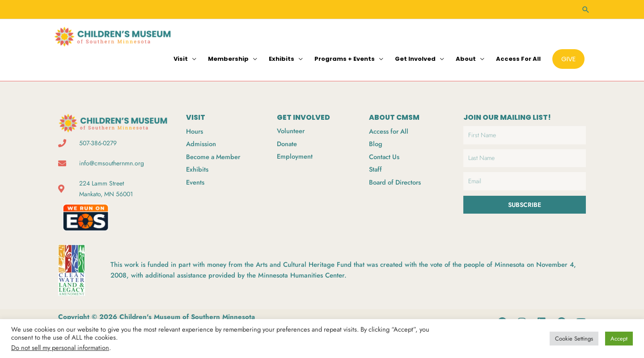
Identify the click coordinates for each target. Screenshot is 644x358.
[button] (586, 9)
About (466, 58)
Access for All (518, 58)
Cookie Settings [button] (574, 339)
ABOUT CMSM (395, 116)
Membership (228, 58)
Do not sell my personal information (60, 347)
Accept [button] (619, 339)
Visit (181, 58)
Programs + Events (345, 58)
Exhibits (282, 58)
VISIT (196, 116)
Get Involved (415, 58)
